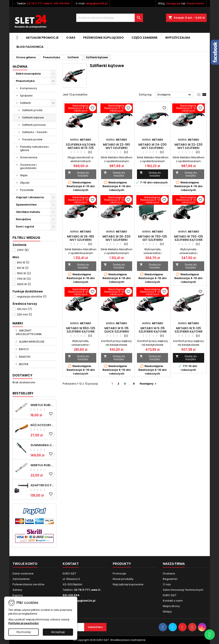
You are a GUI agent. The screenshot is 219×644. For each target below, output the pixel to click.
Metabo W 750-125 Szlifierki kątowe (188, 238)
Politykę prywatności (23, 623)
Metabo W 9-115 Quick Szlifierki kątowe (117, 332)
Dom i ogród (25, 227)
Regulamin (170, 579)
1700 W (24, 279)
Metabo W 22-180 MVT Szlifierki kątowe (116, 148)
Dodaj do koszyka (78, 174)
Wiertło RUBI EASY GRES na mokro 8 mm (42, 465)
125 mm (24, 309)
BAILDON (24, 357)
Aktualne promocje (42, 38)
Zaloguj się (173, 3)
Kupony (18, 595)
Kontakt (71, 564)
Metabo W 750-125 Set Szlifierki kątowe (153, 240)
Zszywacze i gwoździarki (28, 166)
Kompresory (28, 88)
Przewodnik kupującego (103, 38)
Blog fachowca (30, 47)
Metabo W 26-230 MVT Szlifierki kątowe (116, 240)
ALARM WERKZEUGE (31, 342)
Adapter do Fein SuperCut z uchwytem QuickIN (42, 485)
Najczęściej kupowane (128, 584)
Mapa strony (171, 606)
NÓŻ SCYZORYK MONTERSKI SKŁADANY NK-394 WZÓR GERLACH (42, 425)
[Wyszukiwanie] (110, 18)
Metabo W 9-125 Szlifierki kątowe (189, 330)
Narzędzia (23, 219)
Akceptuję (58, 632)
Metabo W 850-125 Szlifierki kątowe (81, 330)
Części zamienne (144, 38)
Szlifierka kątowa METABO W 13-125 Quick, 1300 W (81, 148)
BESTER (23, 364)
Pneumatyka (25, 81)
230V (23, 250)
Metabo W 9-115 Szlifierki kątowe (153, 330)
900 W (23, 262)
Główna (20, 67)
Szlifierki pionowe (34, 125)
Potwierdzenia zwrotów (28, 584)
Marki (18, 323)
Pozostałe (27, 190)
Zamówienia (21, 579)
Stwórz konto (195, 3)
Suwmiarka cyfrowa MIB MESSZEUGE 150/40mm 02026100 (42, 445)
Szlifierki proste (32, 110)
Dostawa (169, 574)
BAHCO (24, 349)
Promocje (119, 574)
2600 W (24, 284)
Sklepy (167, 612)
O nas (71, 38)
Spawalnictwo (26, 205)
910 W (23, 268)
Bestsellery (23, 393)
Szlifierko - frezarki (35, 132)
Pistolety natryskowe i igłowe (35, 148)
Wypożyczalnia (178, 38)
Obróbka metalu (28, 212)
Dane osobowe (23, 574)
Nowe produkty (123, 579)
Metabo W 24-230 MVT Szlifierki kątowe (153, 148)
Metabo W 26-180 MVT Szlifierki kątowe (81, 240)
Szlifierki (25, 103)
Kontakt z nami (173, 601)
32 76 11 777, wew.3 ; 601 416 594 (48, 3)
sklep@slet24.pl (97, 3)
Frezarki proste (32, 139)
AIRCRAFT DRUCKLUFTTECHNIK (29, 332)
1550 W (24, 273)
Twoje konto (25, 564)
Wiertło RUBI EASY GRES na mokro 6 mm (42, 405)
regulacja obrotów (32, 297)
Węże (24, 175)
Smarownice (29, 157)
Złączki (25, 183)
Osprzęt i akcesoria (30, 197)
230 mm (24, 314)
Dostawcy (22, 375)
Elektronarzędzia (28, 74)
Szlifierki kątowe (33, 117)
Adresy (17, 590)
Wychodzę (23, 632)
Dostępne (175, 95)
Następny (149, 384)
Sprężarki (26, 96)
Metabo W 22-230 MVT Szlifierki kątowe (189, 148)
